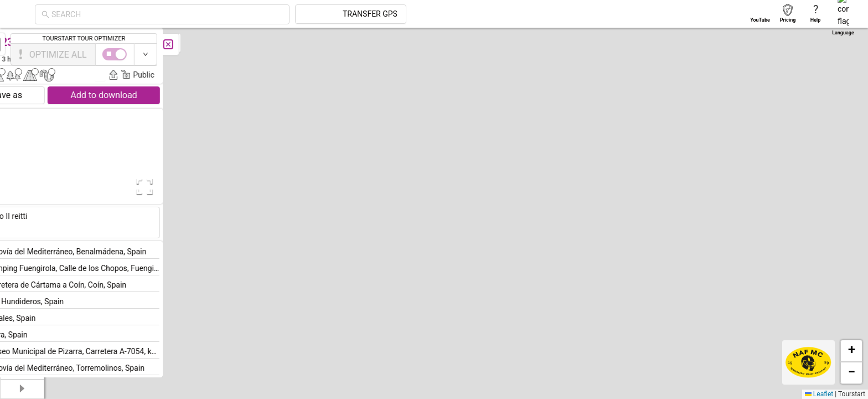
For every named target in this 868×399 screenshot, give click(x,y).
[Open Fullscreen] (220, 187)
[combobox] (267, 14)
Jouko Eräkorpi (206, 59)
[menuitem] (22, 41)
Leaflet (819, 394)
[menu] (22, 155)
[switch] (820, 54)
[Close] (246, 44)
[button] (589, 272)
